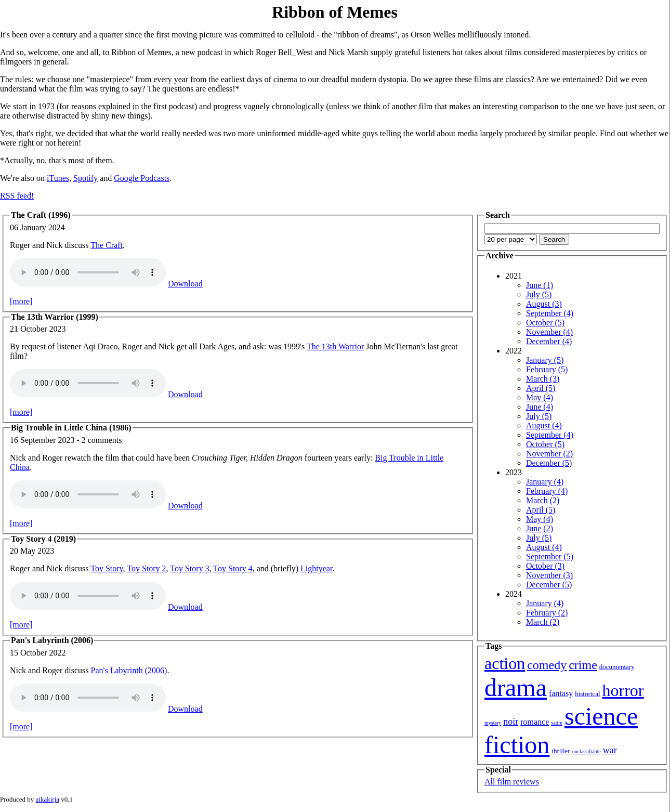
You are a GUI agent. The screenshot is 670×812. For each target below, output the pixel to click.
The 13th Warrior (335, 346)
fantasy (561, 693)
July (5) (539, 294)
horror (623, 690)
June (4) (540, 407)
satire (557, 723)
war (610, 750)
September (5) (550, 556)
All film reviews (512, 782)
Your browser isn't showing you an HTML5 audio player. (88, 272)
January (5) (545, 360)
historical (587, 694)
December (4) (549, 341)
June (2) (540, 528)
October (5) (545, 323)
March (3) (543, 379)
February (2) (547, 613)
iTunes (58, 178)
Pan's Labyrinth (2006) (52, 640)
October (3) (545, 566)
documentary (617, 667)
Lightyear (316, 568)
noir (511, 722)
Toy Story (107, 568)
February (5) (547, 369)
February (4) (547, 491)
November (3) (549, 575)
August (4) (544, 425)
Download (185, 284)
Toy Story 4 (233, 568)
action (505, 663)
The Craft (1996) (41, 215)
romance (535, 722)
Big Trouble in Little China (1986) (71, 428)
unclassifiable (587, 751)
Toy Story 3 (189, 568)
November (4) (549, 332)
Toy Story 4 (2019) (43, 539)
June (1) (540, 285)
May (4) (540, 397)
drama (516, 687)
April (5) (541, 388)
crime (583, 665)
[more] (21, 301)
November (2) (549, 454)
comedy (547, 665)
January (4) (545, 482)
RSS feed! (17, 196)
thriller (561, 751)
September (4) (550, 313)
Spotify (86, 178)
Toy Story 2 (146, 568)
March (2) (543, 500)
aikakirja (48, 799)
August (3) (544, 304)
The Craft (107, 245)
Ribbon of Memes (335, 12)
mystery (493, 723)
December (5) (549, 463)
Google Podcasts (142, 178)
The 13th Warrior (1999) (55, 317)
